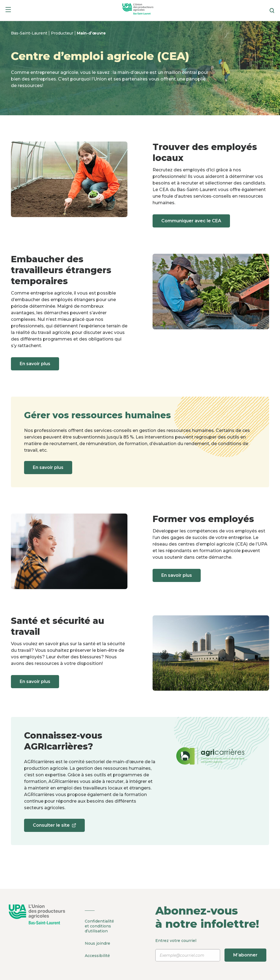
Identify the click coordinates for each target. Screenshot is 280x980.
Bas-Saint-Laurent (30, 33)
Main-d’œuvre (91, 33)
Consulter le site (54, 827)
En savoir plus (35, 364)
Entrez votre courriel (210, 950)
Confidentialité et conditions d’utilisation (99, 926)
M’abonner (245, 955)
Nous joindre (97, 943)
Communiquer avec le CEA (191, 221)
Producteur (63, 33)
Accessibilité (97, 956)
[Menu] (8, 11)
